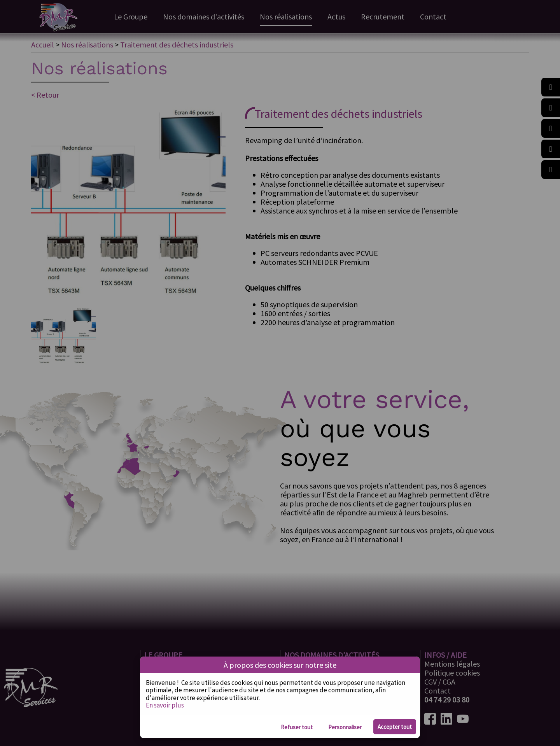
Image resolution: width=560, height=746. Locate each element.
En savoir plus (165, 705)
